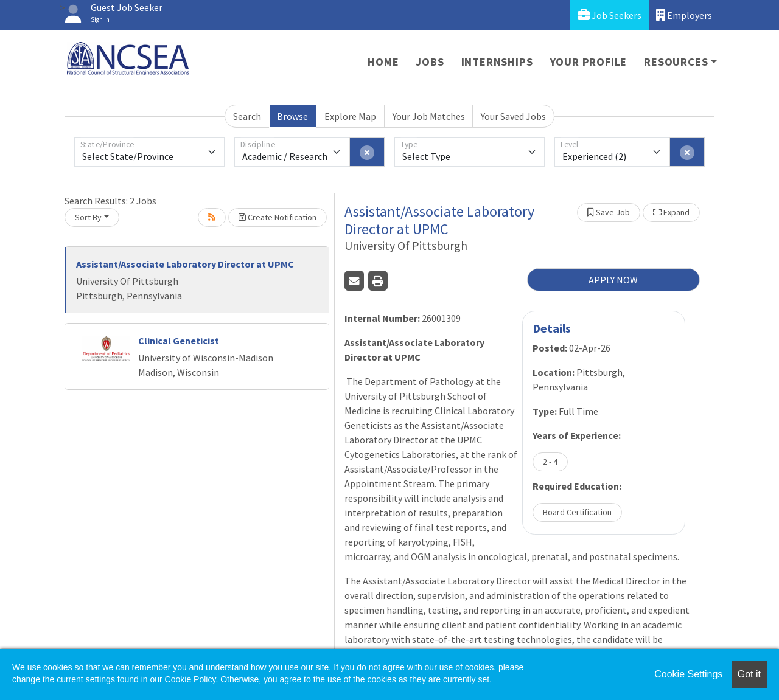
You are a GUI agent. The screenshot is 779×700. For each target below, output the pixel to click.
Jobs (430, 62)
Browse (292, 116)
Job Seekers (610, 15)
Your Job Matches (429, 116)
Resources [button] (676, 62)
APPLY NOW (613, 280)
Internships (497, 62)
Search (247, 116)
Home (383, 62)
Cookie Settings (688, 674)
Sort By (88, 217)
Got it (749, 674)
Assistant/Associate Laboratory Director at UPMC (185, 264)
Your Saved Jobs (513, 116)
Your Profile (589, 62)
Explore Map (350, 116)
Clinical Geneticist (179, 341)
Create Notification (278, 217)
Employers (684, 15)
